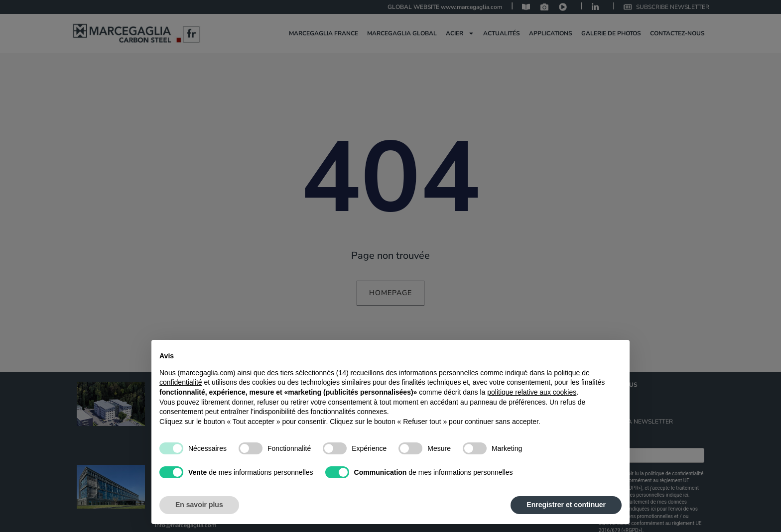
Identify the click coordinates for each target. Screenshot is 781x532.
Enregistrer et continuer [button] (566, 505)
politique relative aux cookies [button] (532, 392)
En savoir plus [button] (199, 505)
